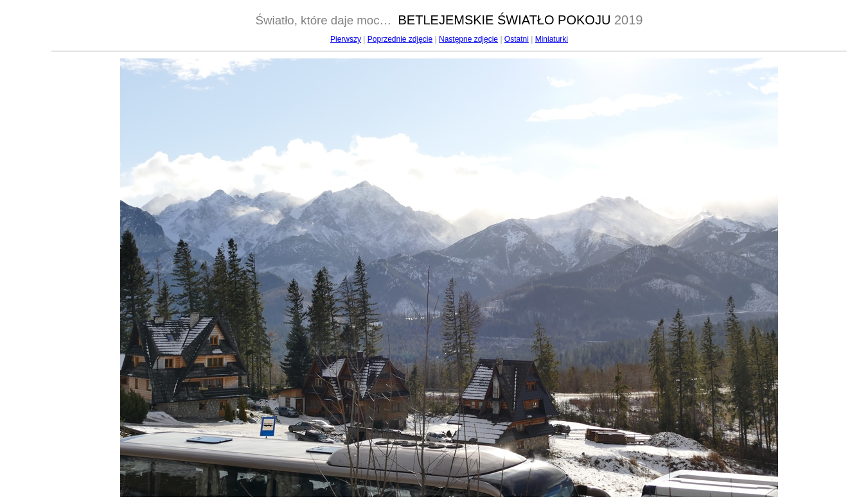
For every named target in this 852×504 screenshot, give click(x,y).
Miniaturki (552, 39)
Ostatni (517, 39)
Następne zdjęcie (468, 39)
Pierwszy (346, 39)
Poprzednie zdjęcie (400, 39)
